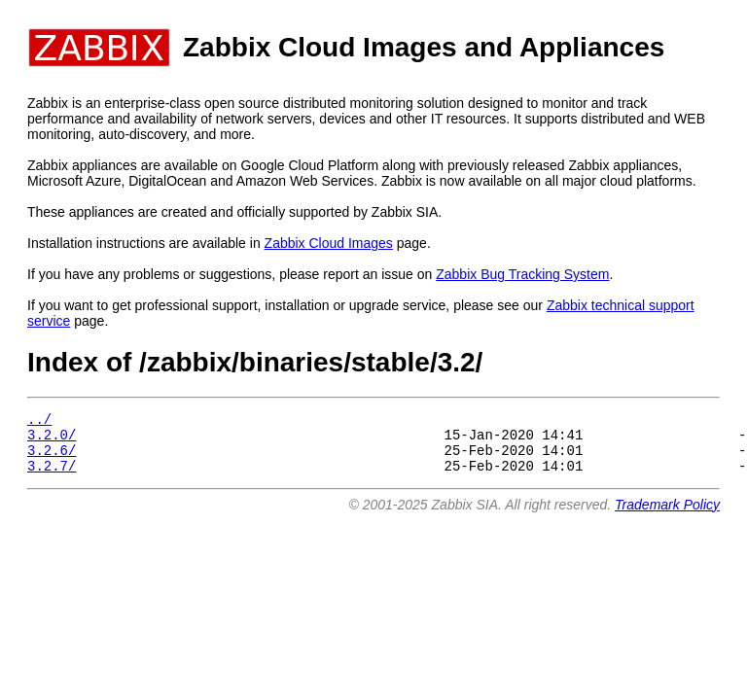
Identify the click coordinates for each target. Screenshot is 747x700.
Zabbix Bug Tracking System (522, 274)
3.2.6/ (52, 458)
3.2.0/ (52, 440)
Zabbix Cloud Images (329, 243)
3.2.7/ (52, 477)
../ (39, 421)
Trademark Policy (667, 516)
